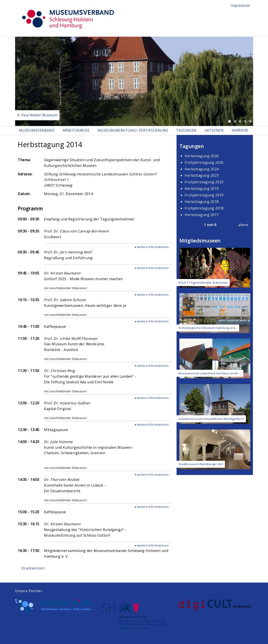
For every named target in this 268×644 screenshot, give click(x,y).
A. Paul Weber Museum (37, 115)
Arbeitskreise (76, 130)
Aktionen (214, 130)
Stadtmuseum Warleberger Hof (201, 464)
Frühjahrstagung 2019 (204, 195)
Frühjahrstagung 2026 (204, 162)
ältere (243, 225)
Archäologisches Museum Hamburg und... (208, 328)
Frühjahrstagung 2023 (204, 182)
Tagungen (186, 130)
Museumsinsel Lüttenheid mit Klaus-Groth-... (210, 373)
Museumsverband (37, 130)
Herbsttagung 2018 (202, 202)
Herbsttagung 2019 (202, 188)
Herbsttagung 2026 (202, 156)
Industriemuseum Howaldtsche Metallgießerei (211, 419)
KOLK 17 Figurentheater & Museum (203, 283)
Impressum (240, 5)
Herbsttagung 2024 (202, 169)
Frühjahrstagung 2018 (204, 208)
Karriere (240, 130)
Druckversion (33, 568)
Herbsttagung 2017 (202, 215)
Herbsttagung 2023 (202, 175)
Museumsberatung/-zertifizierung (133, 130)
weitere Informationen (153, 247)
